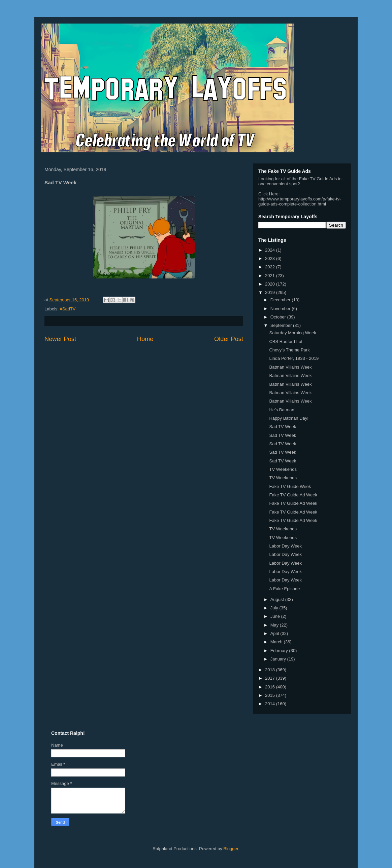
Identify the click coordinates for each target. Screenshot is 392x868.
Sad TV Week (283, 427)
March (277, 642)
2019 (271, 292)
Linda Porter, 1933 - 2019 (294, 358)
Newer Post (60, 339)
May (275, 625)
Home (145, 339)
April (275, 633)
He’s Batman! (282, 410)
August (278, 599)
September (282, 325)
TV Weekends (283, 469)
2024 (271, 250)
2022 (271, 267)
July (275, 608)
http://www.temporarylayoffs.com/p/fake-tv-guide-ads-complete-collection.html (300, 201)
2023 (271, 258)
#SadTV (68, 309)
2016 (271, 687)
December (281, 300)
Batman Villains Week (290, 367)
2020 (271, 284)
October (279, 317)
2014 (271, 704)
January (279, 659)
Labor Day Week (285, 546)
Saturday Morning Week (292, 333)
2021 (271, 276)
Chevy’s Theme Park (289, 350)
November (281, 309)
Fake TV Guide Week (290, 486)
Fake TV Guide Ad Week (293, 495)
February (280, 651)
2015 (271, 695)
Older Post (229, 339)
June (276, 616)
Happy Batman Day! (289, 418)
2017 (271, 678)
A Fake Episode (284, 589)
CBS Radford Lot (286, 342)
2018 (271, 670)
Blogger (231, 849)
